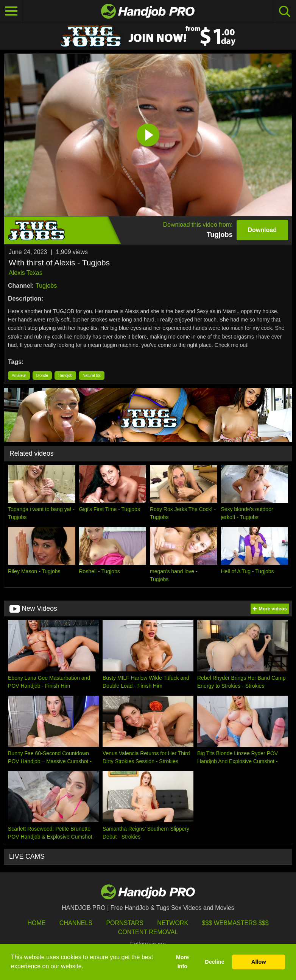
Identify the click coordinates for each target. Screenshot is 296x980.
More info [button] (182, 962)
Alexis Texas (26, 273)
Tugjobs (46, 286)
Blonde (42, 376)
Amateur (19, 376)
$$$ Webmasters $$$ (235, 923)
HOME (36, 923)
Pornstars (125, 923)
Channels (76, 923)
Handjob (65, 376)
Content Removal (148, 932)
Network (173, 923)
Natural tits (92, 376)
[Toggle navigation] (11, 11)
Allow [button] (259, 962)
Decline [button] (214, 962)
